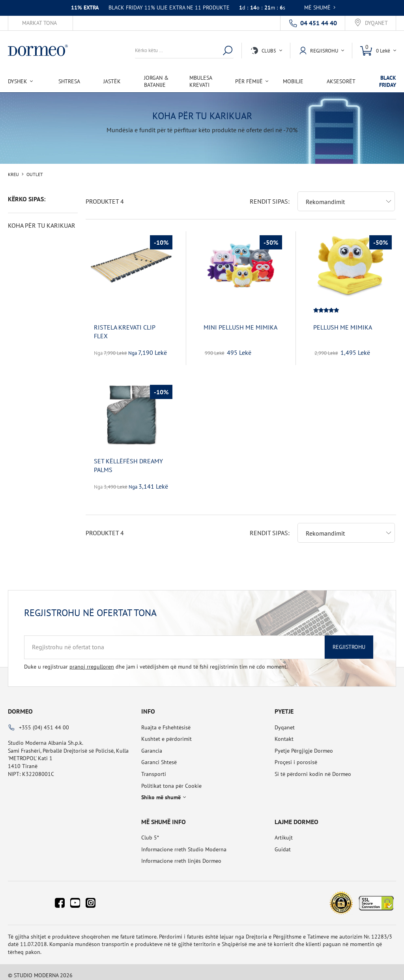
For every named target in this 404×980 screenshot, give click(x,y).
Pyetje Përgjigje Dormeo (304, 744)
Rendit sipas (269, 195)
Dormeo (20, 705)
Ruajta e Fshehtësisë (166, 721)
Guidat (283, 843)
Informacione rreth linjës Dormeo (181, 854)
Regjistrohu (349, 641)
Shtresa (69, 81)
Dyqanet (376, 23)
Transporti (154, 768)
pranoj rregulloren (92, 660)
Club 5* (150, 831)
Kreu (13, 174)
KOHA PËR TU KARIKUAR (42, 225)
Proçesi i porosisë (296, 756)
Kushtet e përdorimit (166, 733)
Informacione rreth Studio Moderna (184, 843)
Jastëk (112, 81)
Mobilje (293, 81)
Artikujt (284, 831)
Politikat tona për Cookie (171, 780)
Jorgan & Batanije (156, 81)
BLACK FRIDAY (388, 81)
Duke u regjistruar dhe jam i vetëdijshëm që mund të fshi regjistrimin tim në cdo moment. (156, 660)
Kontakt (284, 733)
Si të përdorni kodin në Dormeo (313, 768)
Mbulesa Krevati (201, 81)
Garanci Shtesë (159, 756)
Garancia (152, 744)
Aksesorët (341, 81)
